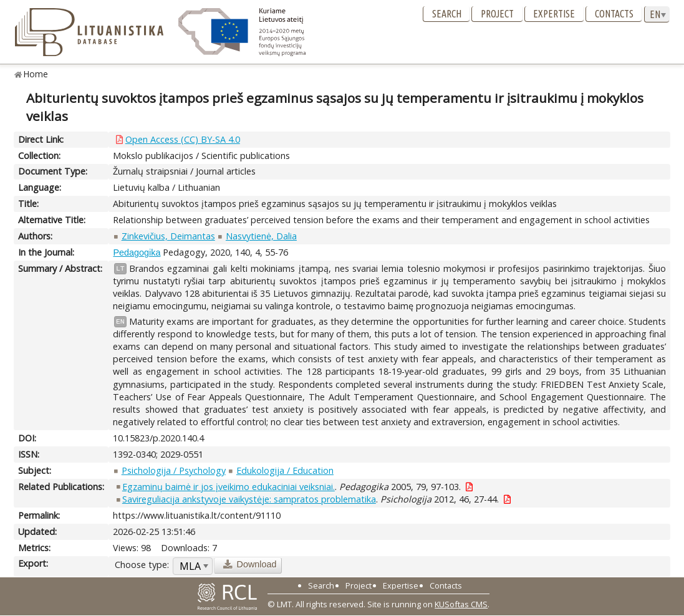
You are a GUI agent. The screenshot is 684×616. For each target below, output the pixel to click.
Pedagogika (137, 253)
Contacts (614, 14)
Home (36, 74)
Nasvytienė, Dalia (261, 236)
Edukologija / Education (285, 470)
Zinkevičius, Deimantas (168, 236)
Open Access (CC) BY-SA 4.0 (183, 139)
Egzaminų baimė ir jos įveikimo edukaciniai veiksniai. (229, 487)
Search (447, 14)
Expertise (554, 14)
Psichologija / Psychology (174, 470)
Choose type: (142, 565)
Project (497, 14)
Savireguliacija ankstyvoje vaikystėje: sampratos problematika (249, 499)
